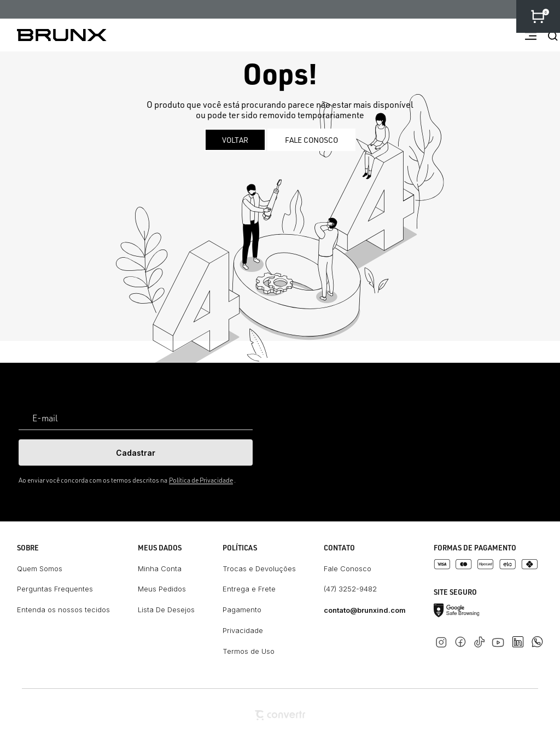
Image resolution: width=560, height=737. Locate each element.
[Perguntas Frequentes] (63, 589)
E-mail (45, 418)
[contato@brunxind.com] (365, 610)
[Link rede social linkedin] (521, 637)
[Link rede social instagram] (443, 640)
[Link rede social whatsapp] (537, 636)
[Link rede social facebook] (462, 640)
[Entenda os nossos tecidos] (63, 610)
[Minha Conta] (166, 569)
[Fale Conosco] (365, 569)
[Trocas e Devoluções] (259, 569)
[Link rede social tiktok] (482, 640)
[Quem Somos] (63, 569)
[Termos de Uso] (259, 652)
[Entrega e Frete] (259, 589)
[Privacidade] (259, 631)
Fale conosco (311, 140)
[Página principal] (53, 35)
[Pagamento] (259, 610)
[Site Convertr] (280, 715)
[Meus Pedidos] (166, 589)
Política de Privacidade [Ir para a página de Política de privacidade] (201, 480)
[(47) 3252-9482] (365, 589)
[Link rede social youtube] (501, 637)
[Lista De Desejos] (166, 610)
